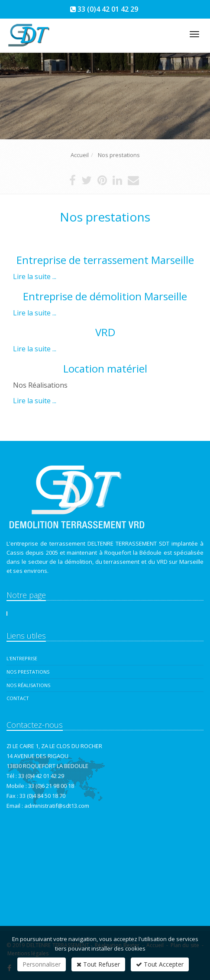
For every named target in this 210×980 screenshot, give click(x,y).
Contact (18, 698)
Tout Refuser (98, 964)
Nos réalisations (28, 685)
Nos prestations (28, 672)
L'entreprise (22, 658)
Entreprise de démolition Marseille (105, 296)
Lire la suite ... (35, 276)
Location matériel (105, 368)
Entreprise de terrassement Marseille (105, 260)
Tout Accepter (160, 964)
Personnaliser (42, 964)
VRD (105, 332)
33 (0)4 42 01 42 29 (108, 9)
